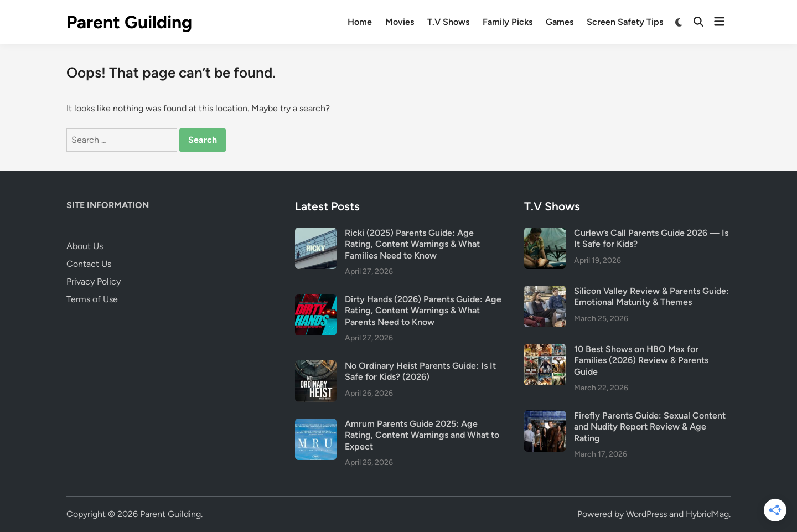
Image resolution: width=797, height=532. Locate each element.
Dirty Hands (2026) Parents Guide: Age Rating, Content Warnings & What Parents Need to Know (423, 311)
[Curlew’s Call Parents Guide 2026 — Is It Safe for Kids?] (545, 234)
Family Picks (508, 22)
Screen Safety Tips (625, 22)
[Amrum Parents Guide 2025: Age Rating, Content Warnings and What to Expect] (316, 425)
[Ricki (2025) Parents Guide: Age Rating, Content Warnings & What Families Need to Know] (316, 234)
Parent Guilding (129, 22)
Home (360, 22)
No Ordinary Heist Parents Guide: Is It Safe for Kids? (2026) (420, 371)
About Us (85, 246)
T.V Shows (448, 22)
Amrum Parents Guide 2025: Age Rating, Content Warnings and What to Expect (422, 435)
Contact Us (89, 264)
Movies (400, 22)
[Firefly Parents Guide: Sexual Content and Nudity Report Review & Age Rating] (545, 417)
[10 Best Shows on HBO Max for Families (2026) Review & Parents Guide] (545, 350)
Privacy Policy (94, 282)
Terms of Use (92, 299)
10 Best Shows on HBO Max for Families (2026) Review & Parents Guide (641, 360)
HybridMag (707, 514)
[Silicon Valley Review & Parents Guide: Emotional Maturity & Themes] (545, 292)
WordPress (646, 514)
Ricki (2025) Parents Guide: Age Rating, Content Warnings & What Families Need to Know (412, 244)
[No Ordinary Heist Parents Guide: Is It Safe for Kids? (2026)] (316, 367)
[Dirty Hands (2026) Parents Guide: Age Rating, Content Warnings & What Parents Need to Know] (316, 300)
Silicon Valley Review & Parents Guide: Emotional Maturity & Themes (651, 296)
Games (560, 22)
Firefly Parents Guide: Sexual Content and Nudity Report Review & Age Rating (650, 427)
